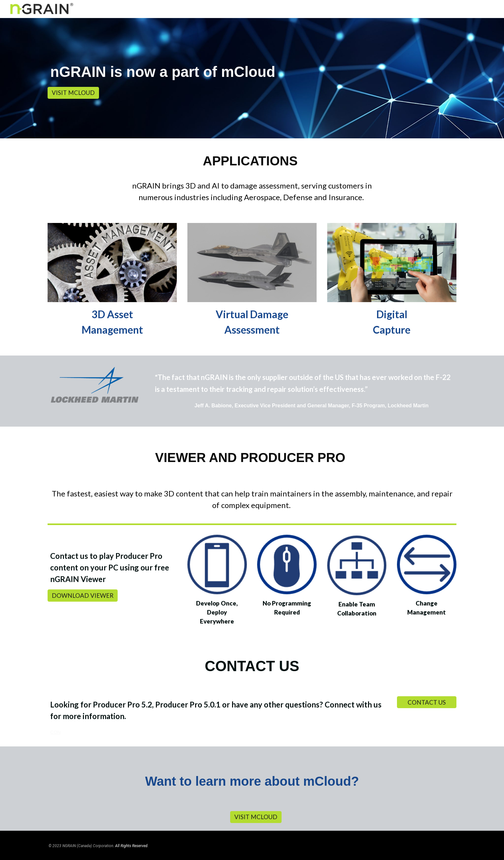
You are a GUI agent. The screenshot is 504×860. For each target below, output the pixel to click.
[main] (252, 72)
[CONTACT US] (427, 702)
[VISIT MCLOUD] (73, 93)
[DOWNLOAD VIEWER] (83, 595)
